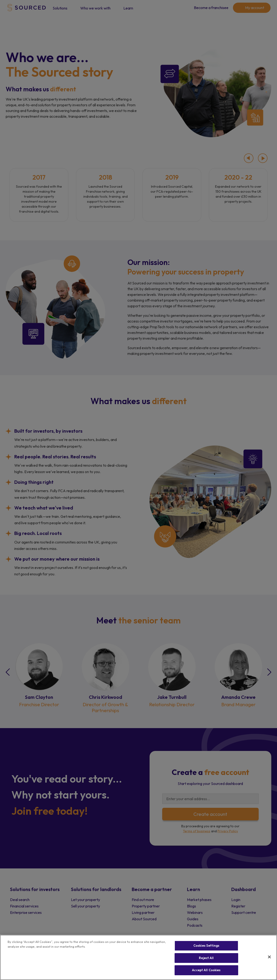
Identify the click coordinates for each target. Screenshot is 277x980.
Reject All (206, 958)
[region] (138, 957)
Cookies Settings (206, 946)
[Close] (269, 957)
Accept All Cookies (206, 970)
